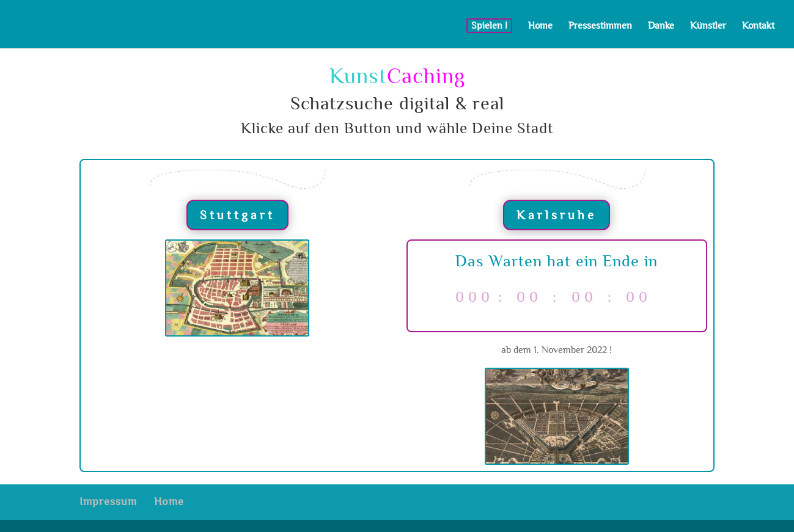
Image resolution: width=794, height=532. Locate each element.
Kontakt (758, 26)
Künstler (708, 26)
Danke (661, 26)
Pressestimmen (600, 26)
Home (540, 26)
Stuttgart (237, 215)
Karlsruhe (557, 215)
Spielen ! (489, 25)
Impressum (108, 502)
